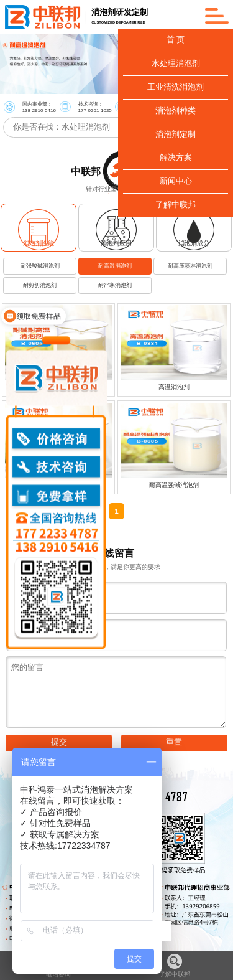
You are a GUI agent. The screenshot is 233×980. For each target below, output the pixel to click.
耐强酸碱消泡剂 (40, 266)
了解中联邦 (175, 966)
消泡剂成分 (194, 243)
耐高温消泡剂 (115, 266)
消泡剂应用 (116, 243)
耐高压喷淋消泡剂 (190, 266)
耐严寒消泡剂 (115, 285)
